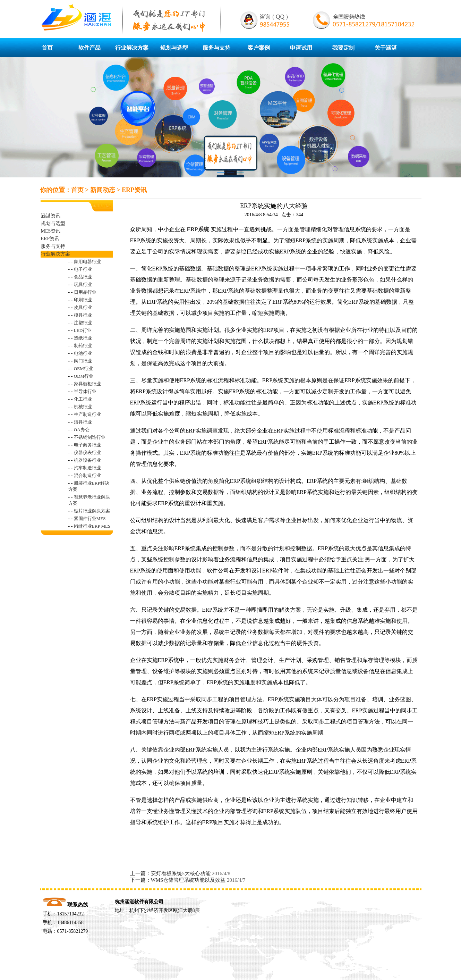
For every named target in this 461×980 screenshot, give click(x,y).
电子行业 (83, 269)
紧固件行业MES (90, 518)
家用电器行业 (87, 262)
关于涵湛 (386, 48)
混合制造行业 (87, 475)
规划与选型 (174, 48)
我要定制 (343, 48)
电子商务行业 (87, 445)
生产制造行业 (87, 414)
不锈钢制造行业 (90, 437)
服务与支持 (216, 48)
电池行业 (83, 353)
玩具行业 (83, 284)
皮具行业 (83, 307)
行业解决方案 (132, 48)
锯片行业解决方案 (92, 511)
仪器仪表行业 (87, 453)
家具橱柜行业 (87, 384)
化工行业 (83, 399)
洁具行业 (83, 422)
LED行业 (83, 330)
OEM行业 (83, 368)
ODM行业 (84, 376)
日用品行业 (85, 292)
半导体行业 (85, 391)
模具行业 (83, 315)
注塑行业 (83, 323)
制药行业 (83, 346)
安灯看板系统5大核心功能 (181, 873)
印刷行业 (83, 300)
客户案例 (259, 48)
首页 (47, 48)
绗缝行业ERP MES (92, 526)
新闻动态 (103, 190)
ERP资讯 (134, 190)
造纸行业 (83, 338)
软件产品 (89, 48)
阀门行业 (83, 361)
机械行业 (83, 407)
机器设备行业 (87, 460)
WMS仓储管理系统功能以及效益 (188, 880)
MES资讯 (51, 231)
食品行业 (83, 277)
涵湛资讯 (51, 216)
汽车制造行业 (87, 468)
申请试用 (301, 48)
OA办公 (82, 430)
